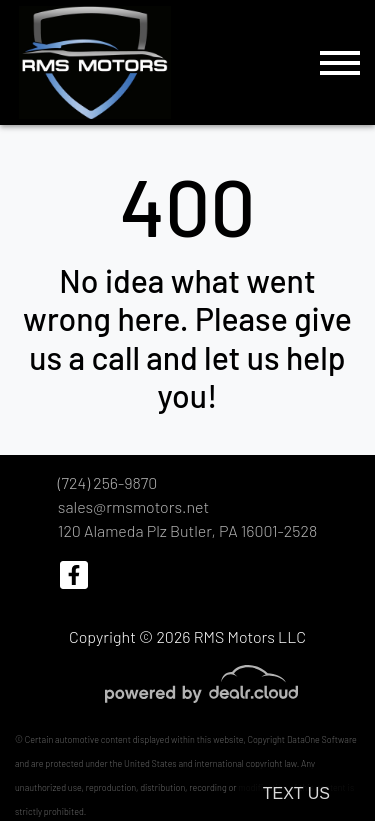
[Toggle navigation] (340, 62)
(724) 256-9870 (107, 482)
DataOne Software (322, 739)
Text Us (296, 793)
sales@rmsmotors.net (133, 506)
